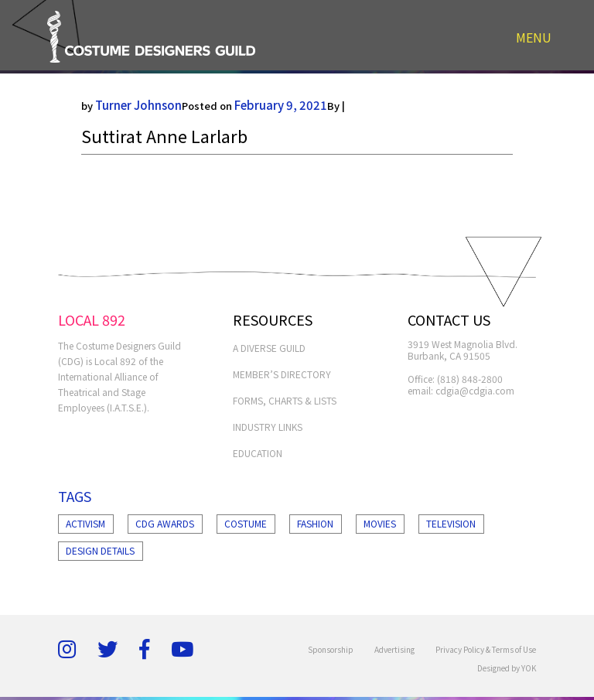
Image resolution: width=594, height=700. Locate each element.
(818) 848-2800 (470, 379)
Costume (246, 523)
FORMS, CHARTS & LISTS (285, 400)
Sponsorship (331, 649)
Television (451, 523)
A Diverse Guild (269, 348)
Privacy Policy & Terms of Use (486, 649)
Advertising (394, 649)
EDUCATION (258, 453)
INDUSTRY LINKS (268, 427)
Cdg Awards (165, 523)
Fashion (315, 523)
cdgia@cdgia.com (475, 390)
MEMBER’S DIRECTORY (282, 374)
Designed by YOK (507, 668)
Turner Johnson (138, 105)
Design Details (100, 550)
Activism (85, 523)
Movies (380, 523)
